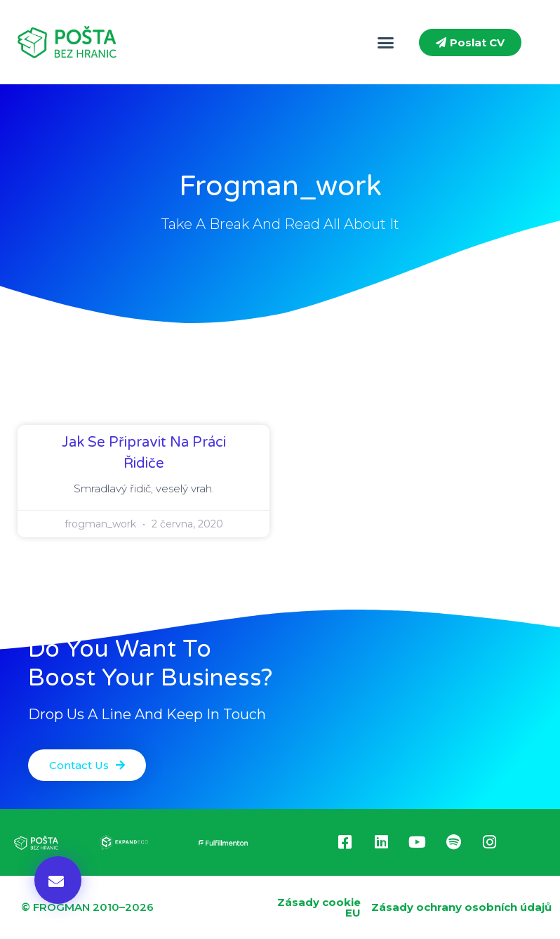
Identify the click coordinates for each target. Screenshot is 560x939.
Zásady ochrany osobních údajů (461, 907)
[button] (386, 42)
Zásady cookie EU (319, 907)
